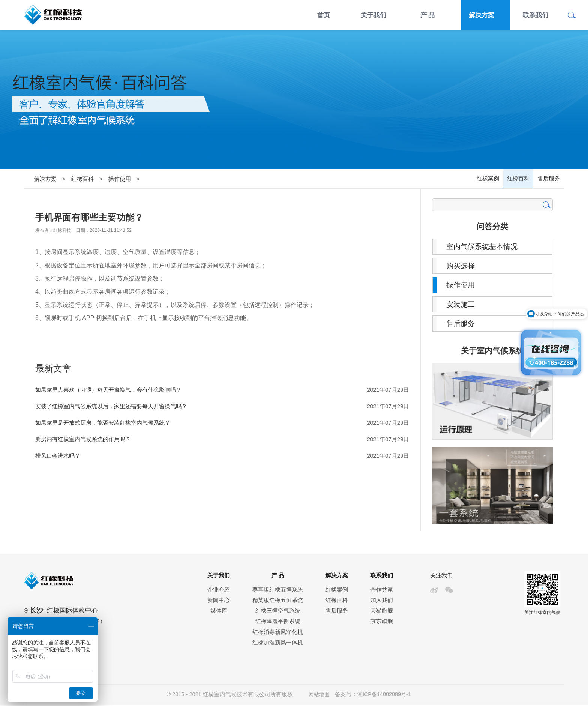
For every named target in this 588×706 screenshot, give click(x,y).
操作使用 (120, 179)
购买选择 (462, 266)
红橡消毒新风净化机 (278, 633)
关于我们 (373, 15)
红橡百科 (82, 179)
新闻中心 (219, 601)
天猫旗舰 (382, 612)
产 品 (428, 15)
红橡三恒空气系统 (278, 612)
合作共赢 (382, 591)
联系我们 (535, 15)
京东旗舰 (382, 623)
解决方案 (481, 15)
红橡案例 (489, 179)
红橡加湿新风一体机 (278, 644)
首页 (324, 15)
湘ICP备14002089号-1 (385, 696)
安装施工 (462, 305)
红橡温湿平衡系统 (278, 623)
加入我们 (382, 601)
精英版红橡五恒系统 (278, 601)
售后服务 (549, 179)
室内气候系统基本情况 (484, 247)
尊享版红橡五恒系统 (278, 591)
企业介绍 (219, 591)
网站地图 (318, 696)
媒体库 (219, 612)
